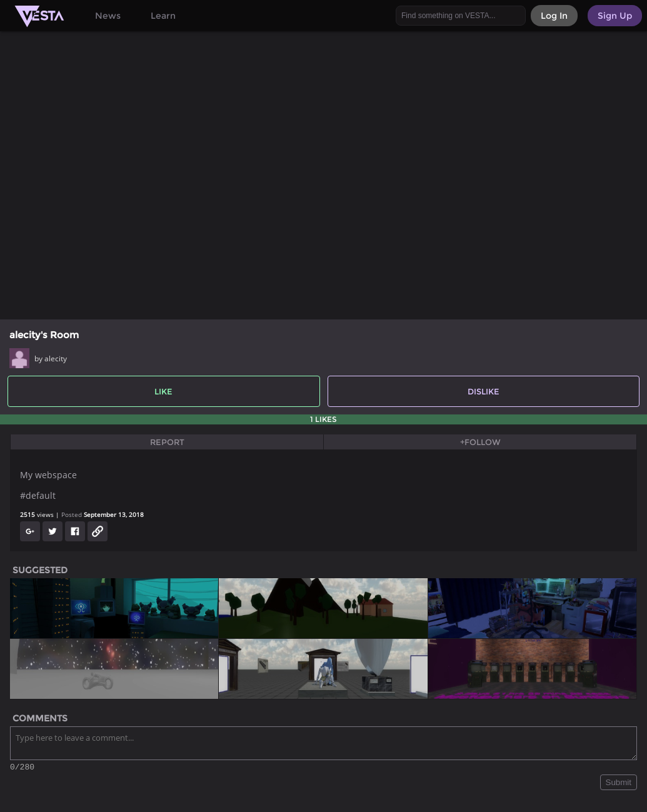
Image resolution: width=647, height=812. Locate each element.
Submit (619, 784)
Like (163, 391)
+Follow (480, 442)
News (108, 16)
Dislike (484, 391)
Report (167, 442)
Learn (163, 16)
